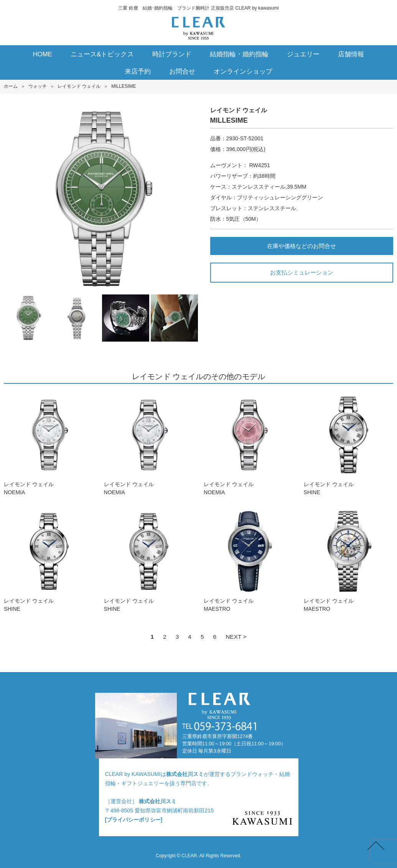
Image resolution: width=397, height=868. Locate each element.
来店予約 (138, 72)
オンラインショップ (243, 72)
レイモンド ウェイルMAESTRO (248, 560)
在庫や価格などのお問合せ (301, 246)
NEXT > (236, 637)
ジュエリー (303, 54)
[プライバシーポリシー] (134, 820)
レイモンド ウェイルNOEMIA (49, 443)
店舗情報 (351, 54)
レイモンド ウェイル (79, 86)
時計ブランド (172, 54)
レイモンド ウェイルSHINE (348, 443)
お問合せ (182, 72)
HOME (42, 54)
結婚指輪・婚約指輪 (239, 54)
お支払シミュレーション (302, 272)
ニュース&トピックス (102, 54)
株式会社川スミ (185, 774)
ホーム (11, 86)
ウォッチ (38, 86)
